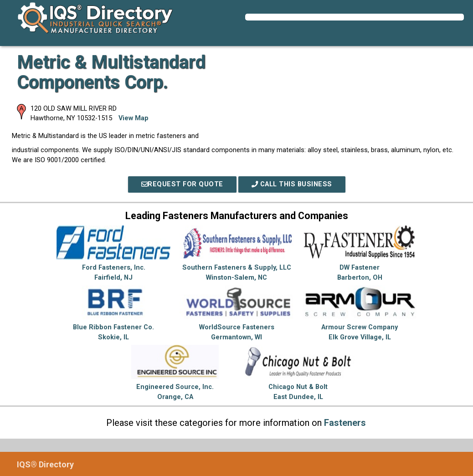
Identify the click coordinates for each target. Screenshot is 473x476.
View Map (134, 118)
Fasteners (345, 423)
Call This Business (292, 184)
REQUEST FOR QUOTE (182, 184)
